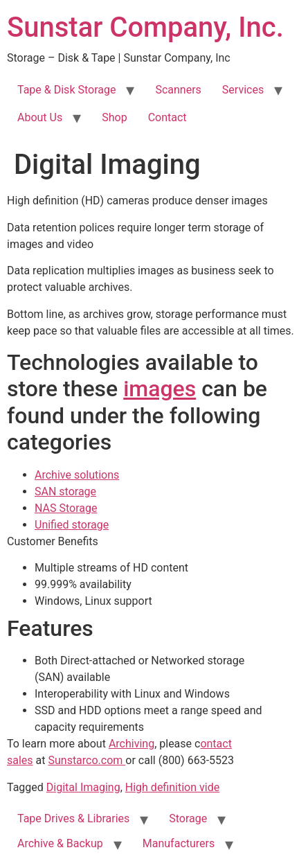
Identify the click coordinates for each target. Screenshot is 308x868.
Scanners (178, 90)
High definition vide (172, 787)
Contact (167, 117)
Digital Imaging (83, 787)
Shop (114, 117)
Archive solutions (77, 475)
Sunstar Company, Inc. (145, 27)
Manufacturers (179, 843)
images (160, 389)
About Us (40, 117)
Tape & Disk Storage (66, 90)
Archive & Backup (60, 843)
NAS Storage (66, 508)
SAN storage (65, 491)
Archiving (132, 744)
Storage (188, 818)
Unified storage (72, 525)
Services (243, 90)
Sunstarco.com (87, 760)
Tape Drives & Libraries (73, 818)
